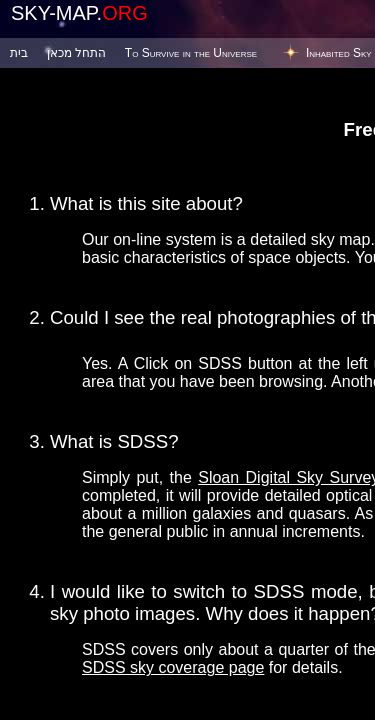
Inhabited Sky (339, 53)
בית (19, 53)
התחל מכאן (76, 53)
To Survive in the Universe (191, 53)
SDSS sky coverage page (173, 667)
